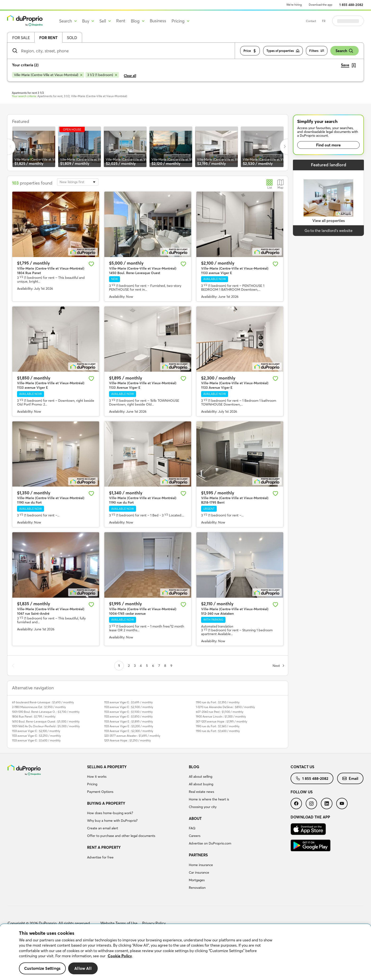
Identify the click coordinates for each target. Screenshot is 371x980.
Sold (72, 38)
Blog (194, 767)
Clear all (130, 76)
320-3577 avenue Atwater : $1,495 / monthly (132, 736)
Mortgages (197, 880)
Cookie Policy (120, 956)
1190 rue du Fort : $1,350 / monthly (218, 702)
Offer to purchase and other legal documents (121, 836)
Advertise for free (100, 857)
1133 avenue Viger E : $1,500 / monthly (128, 712)
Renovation (197, 888)
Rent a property (104, 847)
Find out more (328, 145)
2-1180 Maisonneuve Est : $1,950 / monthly (39, 707)
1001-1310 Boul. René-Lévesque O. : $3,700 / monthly (46, 712)
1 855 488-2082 (351, 5)
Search (344, 51)
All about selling (201, 777)
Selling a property (107, 767)
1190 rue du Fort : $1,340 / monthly (218, 726)
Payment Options (100, 792)
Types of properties (283, 51)
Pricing (92, 784)
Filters (317, 51)
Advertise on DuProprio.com (210, 843)
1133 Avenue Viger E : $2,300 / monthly (129, 731)
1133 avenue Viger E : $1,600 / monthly (36, 740)
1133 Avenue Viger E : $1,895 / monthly (128, 721)
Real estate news (201, 792)
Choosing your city (203, 807)
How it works (97, 777)
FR (336, 21)
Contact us (302, 767)
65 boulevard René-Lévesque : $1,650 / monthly (43, 702)
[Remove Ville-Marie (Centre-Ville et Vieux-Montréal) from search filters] (48, 75)
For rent (48, 38)
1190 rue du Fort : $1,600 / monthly (218, 731)
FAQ (192, 828)
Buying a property (106, 803)
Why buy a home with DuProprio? (112, 821)
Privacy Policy (154, 923)
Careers (195, 836)
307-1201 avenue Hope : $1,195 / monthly (221, 721)
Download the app (320, 5)
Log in (354, 21)
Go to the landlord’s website (329, 230)
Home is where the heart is (209, 799)
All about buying (201, 784)
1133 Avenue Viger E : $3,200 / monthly (129, 726)
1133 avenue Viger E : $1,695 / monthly (128, 702)
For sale (21, 38)
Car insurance (199, 872)
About (195, 818)
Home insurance (201, 865)
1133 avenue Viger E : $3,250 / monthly (36, 736)
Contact (323, 21)
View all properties (329, 221)
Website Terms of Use (119, 923)
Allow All (83, 968)
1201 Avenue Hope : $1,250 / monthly (127, 740)
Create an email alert (103, 828)
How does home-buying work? (110, 813)
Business (158, 21)
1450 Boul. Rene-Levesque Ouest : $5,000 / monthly (46, 721)
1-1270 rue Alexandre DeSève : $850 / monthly (225, 707)
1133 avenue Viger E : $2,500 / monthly (129, 707)
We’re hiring (294, 5)
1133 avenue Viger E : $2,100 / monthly (36, 731)
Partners (198, 855)
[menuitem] (136, 780)
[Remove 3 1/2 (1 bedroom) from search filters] (102, 75)
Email (350, 778)
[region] (185, 952)
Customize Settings (42, 968)
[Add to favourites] (91, 264)
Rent (121, 21)
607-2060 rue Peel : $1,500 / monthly (220, 712)
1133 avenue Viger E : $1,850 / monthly (128, 716)
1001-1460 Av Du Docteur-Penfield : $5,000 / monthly (46, 726)
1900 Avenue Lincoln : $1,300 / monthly (221, 716)
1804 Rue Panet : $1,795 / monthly (34, 716)
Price (250, 51)
